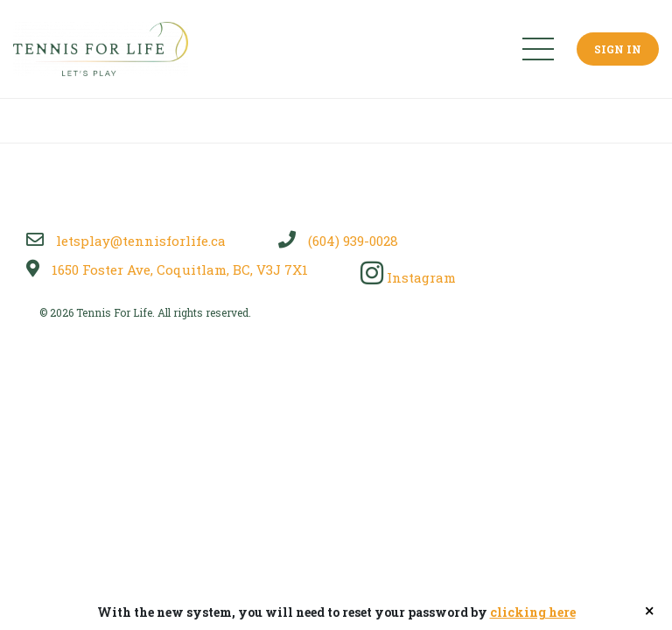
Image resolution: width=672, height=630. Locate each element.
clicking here (533, 612)
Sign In (618, 49)
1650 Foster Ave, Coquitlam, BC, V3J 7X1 (167, 269)
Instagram (408, 277)
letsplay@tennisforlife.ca (126, 241)
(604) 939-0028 (338, 241)
